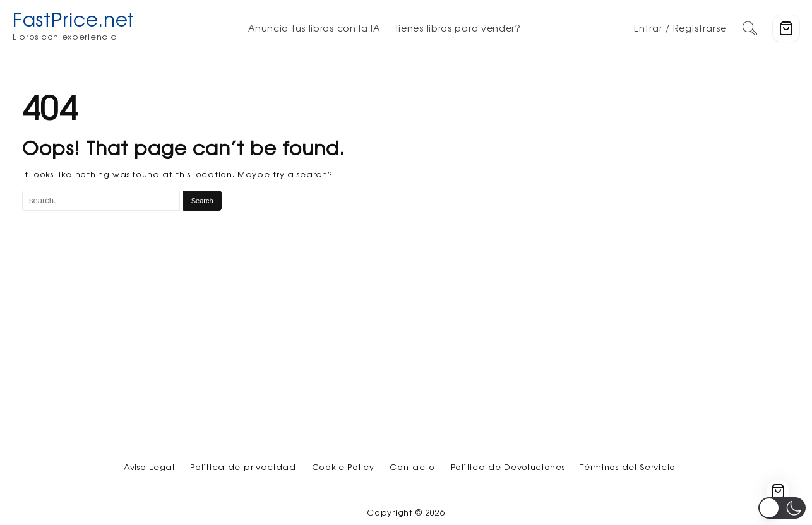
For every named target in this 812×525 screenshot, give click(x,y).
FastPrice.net (74, 19)
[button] (782, 508)
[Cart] (786, 28)
